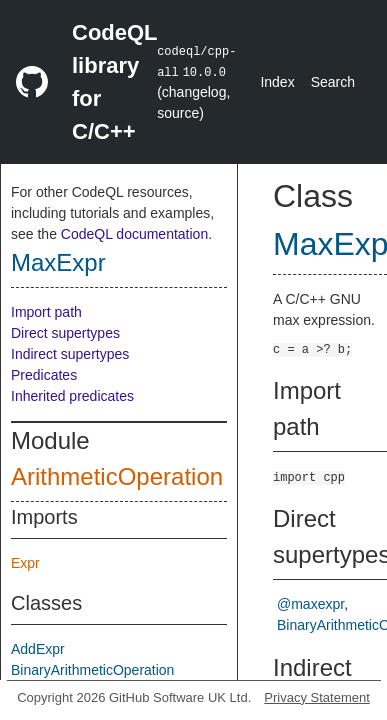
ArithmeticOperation (117, 476)
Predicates (44, 375)
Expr (25, 563)
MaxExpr (58, 262)
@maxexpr (310, 604)
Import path (46, 312)
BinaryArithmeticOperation (92, 670)
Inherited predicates (72, 396)
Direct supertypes (65, 333)
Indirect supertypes (70, 354)
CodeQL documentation (134, 234)
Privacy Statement (317, 697)
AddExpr (38, 649)
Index (277, 82)
